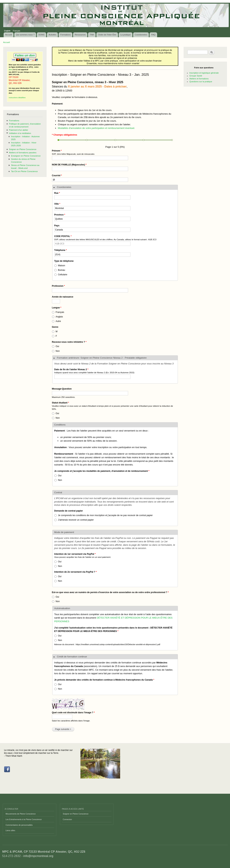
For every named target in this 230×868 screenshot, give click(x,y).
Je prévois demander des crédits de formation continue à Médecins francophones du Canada (104, 680)
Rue (57, 193)
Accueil (9, 35)
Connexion (67, 819)
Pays (57, 226)
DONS (42, 35)
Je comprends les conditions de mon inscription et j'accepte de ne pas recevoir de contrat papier (105, 515)
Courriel (57, 176)
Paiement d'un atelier (19, 130)
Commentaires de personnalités (19, 825)
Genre (55, 327)
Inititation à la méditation (20, 133)
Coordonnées (141, 35)
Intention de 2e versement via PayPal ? (76, 572)
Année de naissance (63, 297)
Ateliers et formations (199, 79)
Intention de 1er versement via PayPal (75, 554)
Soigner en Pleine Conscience (23, 149)
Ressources (80, 35)
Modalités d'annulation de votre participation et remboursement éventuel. (96, 128)
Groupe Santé (196, 76)
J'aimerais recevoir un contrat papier (76, 520)
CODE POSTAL (63, 236)
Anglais (59, 317)
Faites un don (25, 55)
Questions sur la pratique (201, 82)
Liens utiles (10, 830)
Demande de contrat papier (69, 511)
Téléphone (61, 250)
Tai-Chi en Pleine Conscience (24, 171)
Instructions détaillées (17, 98)
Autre (58, 321)
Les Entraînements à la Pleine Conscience (24, 819)
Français (17, 31)
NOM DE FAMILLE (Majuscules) (69, 165)
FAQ (153, 35)
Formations (65, 35)
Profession (58, 286)
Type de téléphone (64, 261)
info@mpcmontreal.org (38, 856)
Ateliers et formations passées (23, 153)
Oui (57, 346)
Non (58, 351)
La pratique (126, 35)
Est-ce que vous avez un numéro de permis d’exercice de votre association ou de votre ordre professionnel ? (110, 592)
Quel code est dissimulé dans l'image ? (73, 713)
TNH (92, 35)
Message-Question (62, 389)
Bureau (62, 270)
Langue (57, 308)
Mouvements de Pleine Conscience (21, 814)
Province (60, 215)
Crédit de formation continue (72, 657)
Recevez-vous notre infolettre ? (69, 342)
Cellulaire (63, 275)
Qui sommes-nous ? (25, 35)
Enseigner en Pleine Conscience (26, 156)
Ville (57, 204)
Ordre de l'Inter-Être (107, 35)
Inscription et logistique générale (204, 73)
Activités (52, 35)
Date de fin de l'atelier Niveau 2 (71, 369)
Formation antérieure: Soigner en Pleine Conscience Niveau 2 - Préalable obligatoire (102, 358)
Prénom (57, 151)
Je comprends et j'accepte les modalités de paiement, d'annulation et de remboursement (102, 471)
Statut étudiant (61, 403)
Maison (62, 266)
